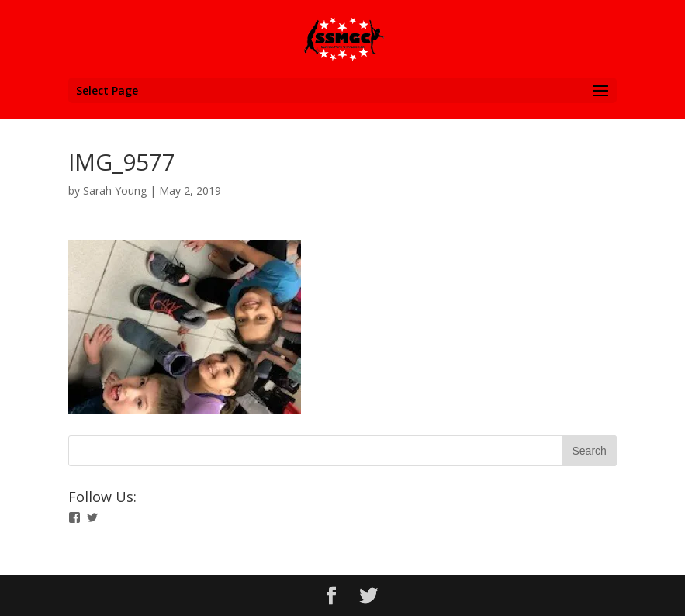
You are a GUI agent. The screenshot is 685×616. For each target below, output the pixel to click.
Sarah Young (115, 190)
